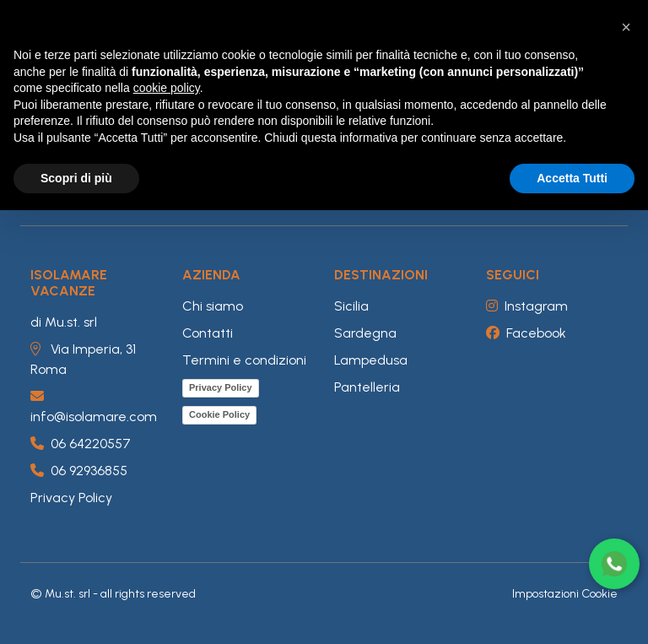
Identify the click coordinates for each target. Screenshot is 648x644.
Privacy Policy (71, 498)
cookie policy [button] (167, 88)
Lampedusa (371, 360)
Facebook (526, 333)
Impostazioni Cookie (565, 594)
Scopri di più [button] (76, 178)
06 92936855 (79, 471)
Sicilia (351, 306)
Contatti (208, 333)
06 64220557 (81, 444)
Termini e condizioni (244, 360)
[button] (626, 27)
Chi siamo (213, 306)
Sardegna (365, 333)
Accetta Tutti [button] (572, 178)
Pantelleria (367, 387)
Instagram (527, 306)
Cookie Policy (219, 414)
